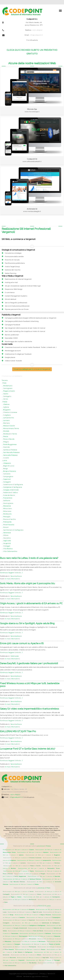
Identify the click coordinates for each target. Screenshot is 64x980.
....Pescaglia (6, 517)
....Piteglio (5, 442)
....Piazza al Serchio (9, 519)
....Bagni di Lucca (8, 466)
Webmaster (15, 656)
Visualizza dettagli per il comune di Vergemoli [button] (32, 369)
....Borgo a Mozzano (9, 471)
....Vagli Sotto (6, 541)
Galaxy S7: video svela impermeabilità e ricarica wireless (29, 709)
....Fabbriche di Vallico (10, 493)
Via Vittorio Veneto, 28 (19, 789)
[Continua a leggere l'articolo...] (11, 573)
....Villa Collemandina (9, 551)
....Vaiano (5, 394)
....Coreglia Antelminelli (10, 490)
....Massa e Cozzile (8, 426)
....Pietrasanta (7, 522)
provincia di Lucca (44, 906)
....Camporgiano (7, 477)
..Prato (4, 383)
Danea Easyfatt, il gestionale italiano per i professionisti (29, 663)
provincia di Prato (44, 888)
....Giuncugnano (7, 503)
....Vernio (5, 399)
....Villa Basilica (7, 549)
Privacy (43, 974)
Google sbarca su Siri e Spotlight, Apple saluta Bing (27, 623)
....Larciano (6, 420)
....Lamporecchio (8, 418)
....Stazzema (6, 538)
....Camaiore (6, 474)
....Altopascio (6, 463)
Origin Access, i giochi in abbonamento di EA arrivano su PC (31, 603)
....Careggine (6, 482)
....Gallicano (6, 501)
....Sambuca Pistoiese (9, 450)
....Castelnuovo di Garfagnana (12, 485)
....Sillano (5, 535)
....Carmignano (7, 388)
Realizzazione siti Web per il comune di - (19, 850)
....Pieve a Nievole (8, 439)
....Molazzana (6, 511)
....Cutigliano (6, 415)
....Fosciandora (7, 498)
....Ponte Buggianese (9, 444)
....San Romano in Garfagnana (13, 530)
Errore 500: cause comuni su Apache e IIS (22, 643)
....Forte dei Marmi (8, 495)
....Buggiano (6, 410)
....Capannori (6, 479)
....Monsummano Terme (10, 428)
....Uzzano (5, 458)
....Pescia (5, 436)
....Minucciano (7, 509)
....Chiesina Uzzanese (9, 412)
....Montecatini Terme (9, 434)
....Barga (5, 469)
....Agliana (5, 407)
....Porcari (5, 527)
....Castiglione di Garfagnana (12, 487)
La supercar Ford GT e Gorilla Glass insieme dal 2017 (28, 749)
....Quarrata (6, 447)
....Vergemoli (6, 543)
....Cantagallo (6, 396)
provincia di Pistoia (44, 846)
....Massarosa (6, 506)
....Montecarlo (7, 514)
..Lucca (4, 460)
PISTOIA (24, 792)
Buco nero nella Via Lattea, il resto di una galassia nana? (29, 558)
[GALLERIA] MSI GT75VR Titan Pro (18, 731)
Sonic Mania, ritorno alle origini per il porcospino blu (27, 583)
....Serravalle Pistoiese (10, 455)
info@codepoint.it (36, 35)
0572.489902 (37, 30)
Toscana (5, 380)
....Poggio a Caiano (8, 391)
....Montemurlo (7, 386)
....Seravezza (6, 533)
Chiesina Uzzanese (13, 792)
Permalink (15, 579)
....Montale (5, 431)
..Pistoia (4, 402)
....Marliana (6, 423)
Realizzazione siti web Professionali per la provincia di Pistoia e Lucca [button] (32, 222)
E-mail (8, 579)
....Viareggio (6, 546)
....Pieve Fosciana (8, 525)
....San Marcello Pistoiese (11, 452)
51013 (4, 792)
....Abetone (6, 404)
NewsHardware (16, 576)
